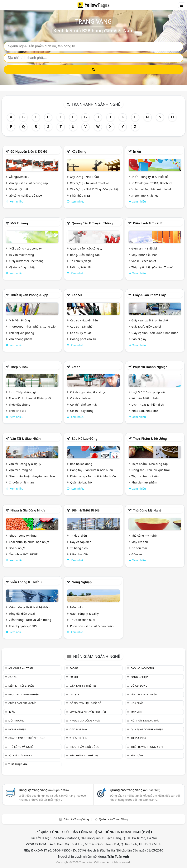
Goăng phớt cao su (83, 339)
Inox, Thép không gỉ (22, 392)
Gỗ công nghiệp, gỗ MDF (26, 195)
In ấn (137, 152)
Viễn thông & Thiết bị (26, 582)
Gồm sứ (137, 554)
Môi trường (19, 223)
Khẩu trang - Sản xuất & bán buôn (93, 476)
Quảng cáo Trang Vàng (113, 819)
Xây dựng (79, 152)
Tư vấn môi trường (21, 255)
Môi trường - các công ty (25, 248)
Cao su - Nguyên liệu (84, 320)
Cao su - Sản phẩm (83, 326)
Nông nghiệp (82, 582)
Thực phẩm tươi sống (146, 476)
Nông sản (77, 607)
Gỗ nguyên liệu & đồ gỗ (29, 152)
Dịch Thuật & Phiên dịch (148, 404)
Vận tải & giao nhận (25, 439)
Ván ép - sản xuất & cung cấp (28, 183)
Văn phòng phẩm (20, 339)
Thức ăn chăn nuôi (83, 620)
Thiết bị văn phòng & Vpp (29, 295)
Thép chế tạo (18, 411)
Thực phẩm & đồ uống (150, 439)
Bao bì (74, 668)
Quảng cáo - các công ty (86, 248)
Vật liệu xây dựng (20, 755)
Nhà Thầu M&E (80, 195)
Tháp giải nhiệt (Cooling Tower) (152, 267)
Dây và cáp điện (81, 542)
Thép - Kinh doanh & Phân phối (30, 398)
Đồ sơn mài (139, 548)
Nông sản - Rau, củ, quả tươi (151, 470)
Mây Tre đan (140, 542)
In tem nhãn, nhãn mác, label (151, 189)
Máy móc (137, 712)
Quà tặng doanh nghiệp (147, 729)
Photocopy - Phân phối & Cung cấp (32, 326)
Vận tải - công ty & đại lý (25, 464)
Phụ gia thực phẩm (144, 482)
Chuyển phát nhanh (22, 482)
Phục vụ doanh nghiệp (150, 367)
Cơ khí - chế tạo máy (84, 404)
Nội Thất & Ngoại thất (145, 721)
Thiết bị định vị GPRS (23, 626)
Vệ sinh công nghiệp (23, 267)
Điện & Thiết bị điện (86, 510)
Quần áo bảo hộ (81, 482)
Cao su (77, 295)
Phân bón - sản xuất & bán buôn (92, 626)
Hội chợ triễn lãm (82, 267)
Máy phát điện (80, 554)
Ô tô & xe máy (78, 729)
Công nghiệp (139, 677)
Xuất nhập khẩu (19, 764)
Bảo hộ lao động (84, 439)
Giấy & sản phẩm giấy (149, 295)
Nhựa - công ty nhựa (23, 535)
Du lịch (74, 694)
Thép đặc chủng (20, 404)
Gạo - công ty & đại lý (84, 614)
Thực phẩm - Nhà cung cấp (150, 464)
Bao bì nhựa (17, 548)
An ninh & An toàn (21, 668)
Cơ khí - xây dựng (82, 411)
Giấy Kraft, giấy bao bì (146, 326)
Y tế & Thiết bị (78, 738)
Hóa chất (137, 703)
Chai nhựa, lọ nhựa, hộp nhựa (29, 542)
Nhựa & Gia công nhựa (28, 510)
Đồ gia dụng (139, 686)
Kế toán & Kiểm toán (145, 398)
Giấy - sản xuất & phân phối (150, 320)
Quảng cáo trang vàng (135, 790)
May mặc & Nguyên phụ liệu (88, 712)
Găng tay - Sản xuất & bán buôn (91, 470)
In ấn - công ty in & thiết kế (150, 177)
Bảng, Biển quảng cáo (85, 255)
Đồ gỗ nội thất (19, 189)
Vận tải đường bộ (20, 470)
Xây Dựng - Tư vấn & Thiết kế (89, 183)
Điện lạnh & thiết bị (148, 223)
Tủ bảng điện (79, 548)
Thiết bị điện (78, 535)
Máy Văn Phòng (19, 320)
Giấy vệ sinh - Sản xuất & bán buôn (155, 333)
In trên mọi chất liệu (145, 195)
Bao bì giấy (139, 339)
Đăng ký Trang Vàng (76, 819)
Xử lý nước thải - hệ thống (26, 261)
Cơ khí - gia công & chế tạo (88, 392)
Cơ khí (76, 367)
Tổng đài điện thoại (22, 614)
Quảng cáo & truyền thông (92, 223)
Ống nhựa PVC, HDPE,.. (24, 554)
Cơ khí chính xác (81, 398)
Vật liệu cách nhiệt (144, 261)
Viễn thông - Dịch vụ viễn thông (30, 620)
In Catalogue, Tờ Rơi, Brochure (152, 183)
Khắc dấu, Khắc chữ (145, 411)
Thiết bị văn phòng (22, 333)
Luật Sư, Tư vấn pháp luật (149, 392)
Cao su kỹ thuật (81, 333)
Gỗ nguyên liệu (19, 177)
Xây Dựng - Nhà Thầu (84, 177)
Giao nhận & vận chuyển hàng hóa (32, 476)
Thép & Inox (19, 367)
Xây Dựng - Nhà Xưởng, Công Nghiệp (95, 189)
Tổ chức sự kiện (81, 261)
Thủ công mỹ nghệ (147, 510)
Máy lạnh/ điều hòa (144, 255)
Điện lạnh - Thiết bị (144, 248)
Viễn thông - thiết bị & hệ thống (30, 607)
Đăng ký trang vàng (44, 790)
